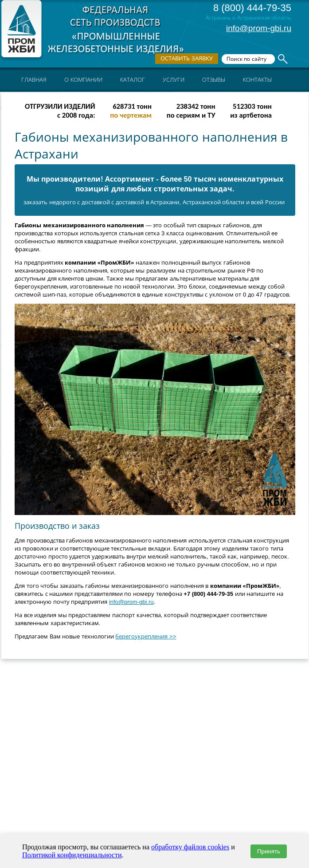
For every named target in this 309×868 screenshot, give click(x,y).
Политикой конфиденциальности (72, 855)
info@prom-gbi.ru (259, 28)
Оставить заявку (187, 58)
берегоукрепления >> (146, 636)
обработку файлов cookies (190, 847)
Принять (269, 851)
